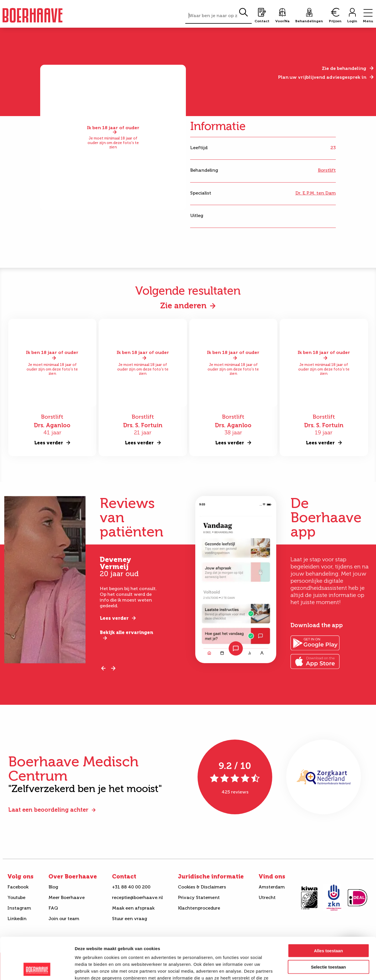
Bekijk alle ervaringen (126, 632)
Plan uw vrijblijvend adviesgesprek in (322, 77)
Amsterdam (272, 887)
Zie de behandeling (344, 68)
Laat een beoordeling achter (48, 810)
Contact (124, 876)
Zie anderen (183, 306)
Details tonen (308, 969)
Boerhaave (32, 15)
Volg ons (20, 876)
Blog (53, 887)
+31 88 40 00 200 (131, 887)
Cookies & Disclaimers (202, 887)
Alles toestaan (328, 911)
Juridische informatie (211, 876)
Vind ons (272, 876)
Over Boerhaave (73, 876)
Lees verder (114, 618)
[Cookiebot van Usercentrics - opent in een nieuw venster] (37, 969)
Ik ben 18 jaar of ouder (113, 128)
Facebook (18, 887)
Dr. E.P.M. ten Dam (316, 193)
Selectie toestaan (329, 928)
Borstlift (327, 170)
